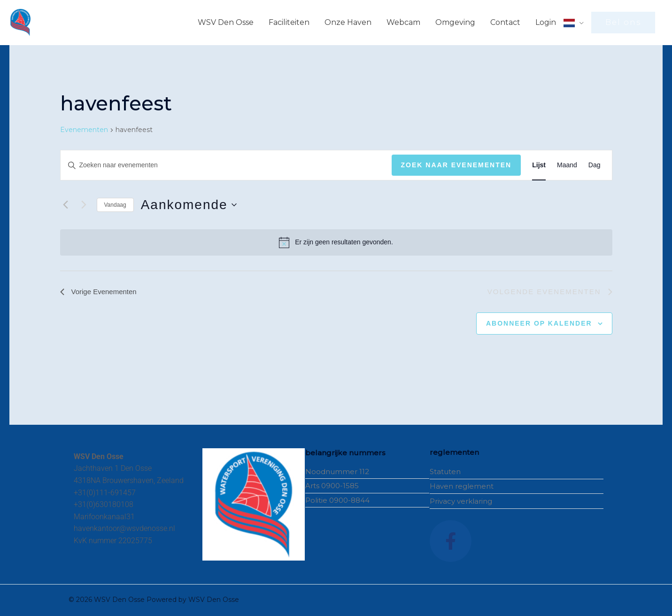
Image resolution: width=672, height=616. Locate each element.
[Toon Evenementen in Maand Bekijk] (567, 165)
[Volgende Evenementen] (84, 205)
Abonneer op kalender (539, 324)
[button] (623, 23)
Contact (505, 22)
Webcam (403, 22)
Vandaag (115, 205)
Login (546, 22)
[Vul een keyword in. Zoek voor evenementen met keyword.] (226, 165)
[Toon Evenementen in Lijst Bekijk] (539, 165)
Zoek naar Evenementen (456, 165)
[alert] (336, 242)
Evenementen (84, 130)
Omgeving (455, 22)
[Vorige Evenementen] (66, 205)
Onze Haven (348, 22)
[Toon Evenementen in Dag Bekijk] (595, 165)
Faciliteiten (289, 22)
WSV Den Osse (226, 22)
